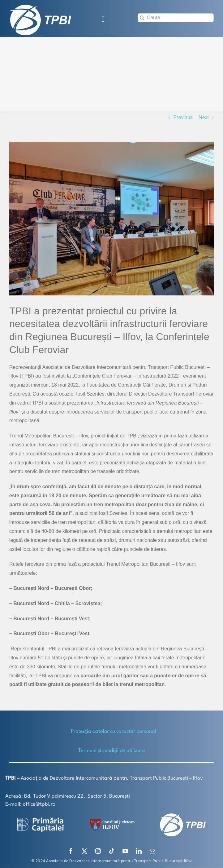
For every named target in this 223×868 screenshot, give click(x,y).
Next (204, 117)
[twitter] (84, 851)
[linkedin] (139, 851)
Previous (183, 117)
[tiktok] (112, 851)
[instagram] (98, 851)
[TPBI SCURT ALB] (40, 7)
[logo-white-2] (41, 820)
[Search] (142, 18)
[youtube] (125, 851)
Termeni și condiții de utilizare (112, 751)
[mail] (152, 851)
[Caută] (176, 18)
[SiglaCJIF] (111, 820)
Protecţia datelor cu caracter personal (114, 731)
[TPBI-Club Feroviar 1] (111, 219)
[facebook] (71, 851)
